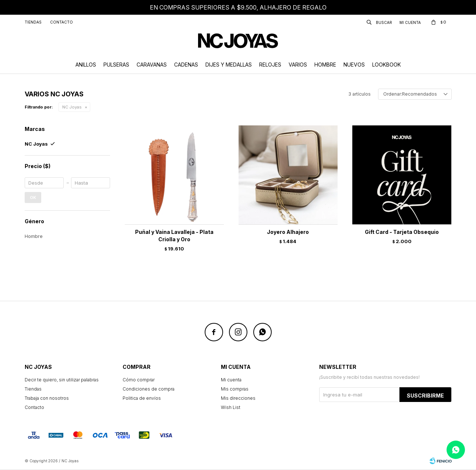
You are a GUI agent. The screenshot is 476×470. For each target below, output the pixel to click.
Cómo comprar (139, 380)
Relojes (270, 65)
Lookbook (387, 65)
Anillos (86, 65)
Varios (298, 65)
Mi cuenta (231, 380)
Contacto (61, 22)
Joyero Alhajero (288, 232)
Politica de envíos (142, 398)
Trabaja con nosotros (47, 398)
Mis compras (235, 389)
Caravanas (152, 65)
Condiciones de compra (149, 389)
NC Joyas (72, 107)
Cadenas (186, 65)
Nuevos (354, 65)
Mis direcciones (238, 398)
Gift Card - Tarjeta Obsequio (402, 232)
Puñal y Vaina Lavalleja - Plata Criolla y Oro (174, 236)
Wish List (231, 407)
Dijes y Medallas (229, 65)
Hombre (325, 65)
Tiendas (33, 22)
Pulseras (116, 65)
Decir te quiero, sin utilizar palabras (62, 380)
